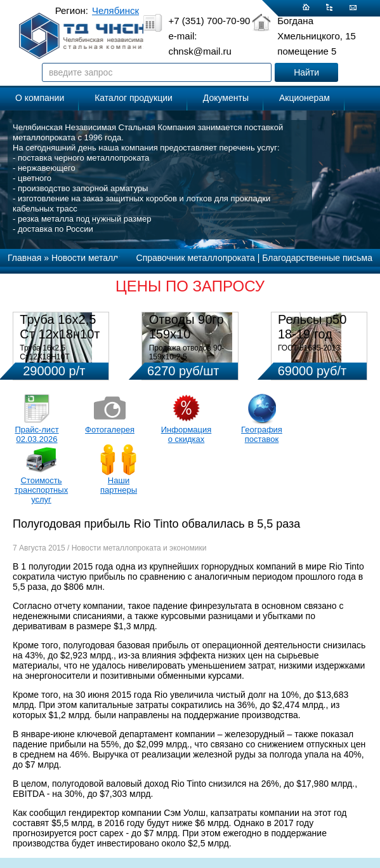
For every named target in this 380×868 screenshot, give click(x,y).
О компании (40, 98)
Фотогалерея (110, 430)
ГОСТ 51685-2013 (309, 348)
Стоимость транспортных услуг (41, 490)
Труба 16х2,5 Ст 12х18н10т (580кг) (60, 334)
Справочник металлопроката (196, 258)
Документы (226, 98)
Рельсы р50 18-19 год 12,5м (312, 334)
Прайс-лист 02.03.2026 (36, 434)
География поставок (262, 434)
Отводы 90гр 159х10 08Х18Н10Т (187, 334)
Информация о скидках (187, 434)
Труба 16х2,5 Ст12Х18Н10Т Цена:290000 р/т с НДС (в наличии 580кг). (61, 361)
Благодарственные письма (317, 258)
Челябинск (115, 10)
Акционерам (305, 98)
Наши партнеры (119, 485)
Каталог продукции (134, 98)
